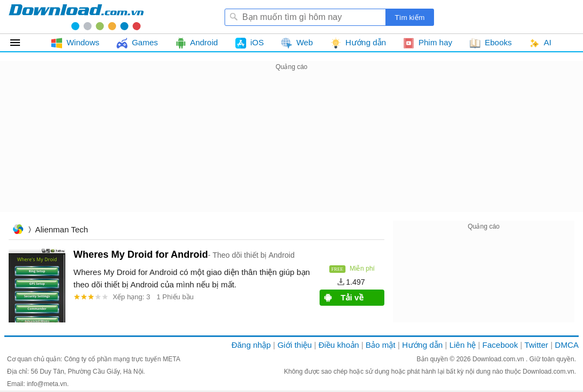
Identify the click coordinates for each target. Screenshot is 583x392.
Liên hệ (462, 345)
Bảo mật (380, 345)
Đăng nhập (251, 345)
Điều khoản (339, 345)
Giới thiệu (295, 345)
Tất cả (21, 43)
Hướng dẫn (422, 345)
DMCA (567, 345)
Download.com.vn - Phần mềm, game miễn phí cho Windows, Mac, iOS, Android (76, 17)
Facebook (500, 345)
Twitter (536, 345)
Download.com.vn (499, 359)
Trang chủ (18, 231)
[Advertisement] (291, 149)
